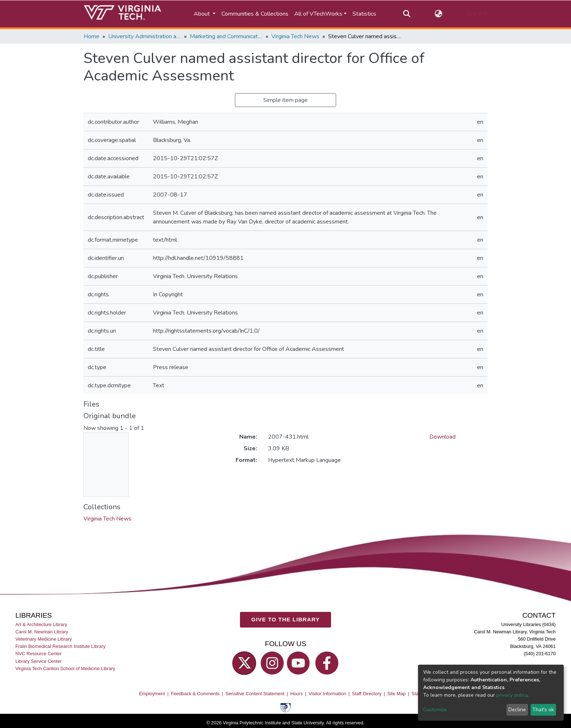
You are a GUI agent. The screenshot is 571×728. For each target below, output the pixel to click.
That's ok (543, 710)
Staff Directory (367, 694)
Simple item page (285, 100)
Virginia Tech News (295, 36)
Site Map (396, 694)
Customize (435, 710)
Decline (517, 710)
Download (442, 437)
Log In (475, 14)
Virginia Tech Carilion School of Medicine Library (65, 668)
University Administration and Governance (145, 36)
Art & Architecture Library (41, 624)
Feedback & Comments (195, 694)
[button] (439, 14)
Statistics (364, 14)
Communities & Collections (255, 14)
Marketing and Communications (226, 36)
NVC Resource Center (38, 654)
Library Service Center (38, 661)
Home (92, 36)
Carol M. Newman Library (42, 632)
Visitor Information (328, 694)
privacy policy (512, 695)
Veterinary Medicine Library (44, 639)
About (202, 14)
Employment (152, 694)
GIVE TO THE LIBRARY (285, 619)
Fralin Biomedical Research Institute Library (60, 646)
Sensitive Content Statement (255, 694)
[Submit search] (407, 14)
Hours (296, 694)
